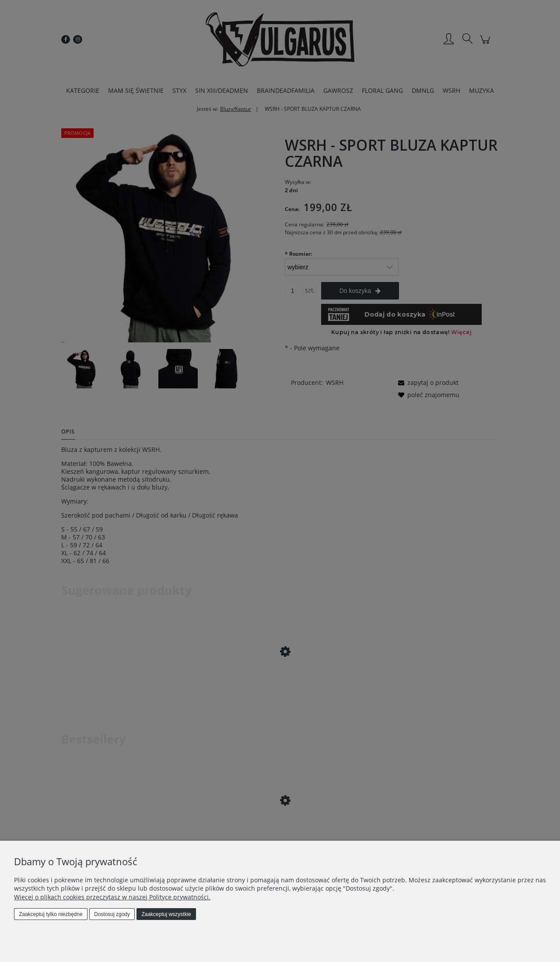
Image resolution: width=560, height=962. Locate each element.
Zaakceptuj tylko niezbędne (51, 914)
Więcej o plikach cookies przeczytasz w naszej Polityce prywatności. (112, 897)
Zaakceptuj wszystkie (166, 914)
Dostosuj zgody (112, 914)
